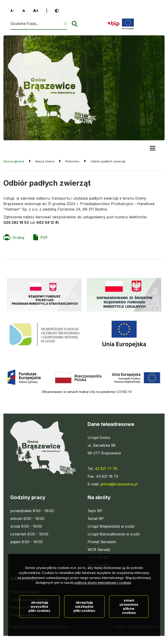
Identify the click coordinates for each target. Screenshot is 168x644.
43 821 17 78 (106, 469)
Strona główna (14, 161)
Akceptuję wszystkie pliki (39, 621)
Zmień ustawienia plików (129, 621)
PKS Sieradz (98, 565)
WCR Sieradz (99, 550)
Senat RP (96, 519)
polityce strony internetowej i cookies (103, 598)
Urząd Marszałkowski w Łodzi (114, 534)
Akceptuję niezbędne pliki (84, 621)
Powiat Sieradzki (102, 542)
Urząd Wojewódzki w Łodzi (111, 526)
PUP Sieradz (99, 557)
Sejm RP (95, 511)
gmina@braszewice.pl (119, 484)
